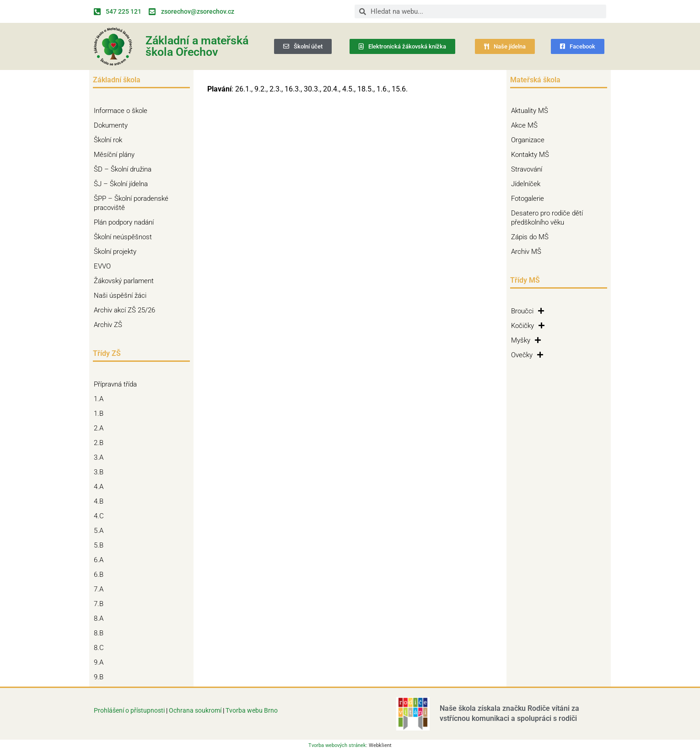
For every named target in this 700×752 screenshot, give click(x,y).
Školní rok (108, 140)
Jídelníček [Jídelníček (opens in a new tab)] (526, 184)
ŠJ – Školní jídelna (123, 184)
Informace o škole (123, 111)
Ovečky (527, 355)
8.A (101, 618)
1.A (101, 399)
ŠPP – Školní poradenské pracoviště (141, 203)
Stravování (527, 169)
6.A (101, 560)
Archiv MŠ (526, 252)
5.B (101, 545)
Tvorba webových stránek (337, 745)
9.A (101, 662)
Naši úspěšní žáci (120, 295)
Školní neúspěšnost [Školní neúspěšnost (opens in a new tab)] (123, 237)
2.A (101, 428)
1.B (101, 414)
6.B (101, 575)
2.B (101, 443)
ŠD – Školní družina (125, 169)
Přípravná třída (118, 384)
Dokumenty (113, 125)
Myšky (526, 340)
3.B (101, 472)
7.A (101, 589)
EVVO (102, 266)
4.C (101, 516)
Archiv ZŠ (110, 325)
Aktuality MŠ (530, 111)
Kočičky (528, 326)
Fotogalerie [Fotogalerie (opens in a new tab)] (528, 199)
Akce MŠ (524, 125)
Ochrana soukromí (196, 710)
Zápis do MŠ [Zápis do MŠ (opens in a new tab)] (530, 237)
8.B (101, 633)
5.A (101, 531)
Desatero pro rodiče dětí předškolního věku (547, 218)
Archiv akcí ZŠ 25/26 (124, 310)
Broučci (528, 311)
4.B (101, 501)
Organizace (528, 140)
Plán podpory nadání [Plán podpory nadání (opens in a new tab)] (124, 222)
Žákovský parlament (124, 281)
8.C (101, 648)
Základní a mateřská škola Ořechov (197, 46)
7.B (101, 604)
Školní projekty (117, 252)
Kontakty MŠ (530, 155)
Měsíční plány (114, 155)
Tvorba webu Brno (252, 710)
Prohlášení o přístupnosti (129, 710)
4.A (101, 487)
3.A (101, 457)
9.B (101, 677)
